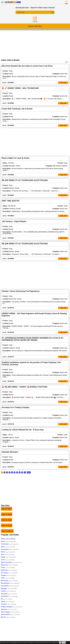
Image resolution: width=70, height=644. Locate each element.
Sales (8, 549)
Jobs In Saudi (6, 522)
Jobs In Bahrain (7, 533)
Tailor (8, 580)
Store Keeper (10, 614)
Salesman (9, 573)
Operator (9, 612)
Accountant (10, 552)
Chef (8, 557)
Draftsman (9, 599)
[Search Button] (51, 14)
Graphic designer (12, 609)
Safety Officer (11, 617)
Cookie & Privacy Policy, (41, 643)
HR (7, 601)
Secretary (9, 575)
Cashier (8, 593)
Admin (8, 604)
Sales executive (11, 565)
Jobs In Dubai (7, 517)
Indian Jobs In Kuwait (8, 541)
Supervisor (10, 567)
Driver (8, 544)
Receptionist (10, 586)
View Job (63, 83)
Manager (9, 591)
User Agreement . (54, 643)
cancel (64, 643)
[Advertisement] (35, 44)
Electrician (9, 583)
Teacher (9, 607)
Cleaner (8, 578)
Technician (10, 546)
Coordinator (10, 588)
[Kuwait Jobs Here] (13, 3)
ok (60, 643)
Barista (8, 619)
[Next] (29, 475)
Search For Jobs (21, 12)
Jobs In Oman (7, 528)
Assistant (9, 596)
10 (25, 475)
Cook (8, 562)
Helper (8, 560)
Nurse (8, 554)
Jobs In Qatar (6, 511)
